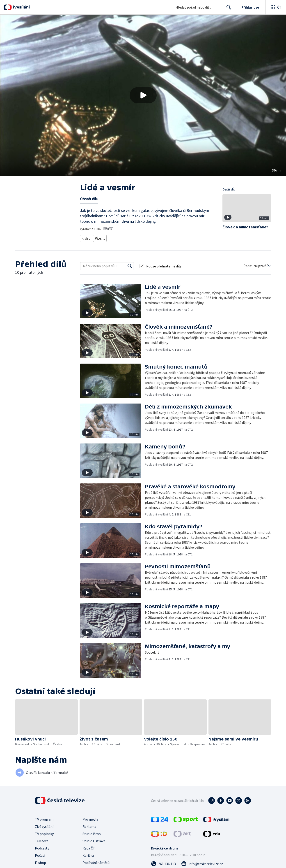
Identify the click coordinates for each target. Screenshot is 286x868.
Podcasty (42, 847)
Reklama (89, 825)
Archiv (86, 238)
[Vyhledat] (130, 265)
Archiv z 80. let (105, 238)
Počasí (40, 854)
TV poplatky (44, 832)
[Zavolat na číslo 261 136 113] (163, 862)
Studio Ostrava (94, 839)
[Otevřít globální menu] (276, 7)
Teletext (42, 839)
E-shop (40, 861)
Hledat (228, 9)
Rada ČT (89, 847)
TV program (44, 818)
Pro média (90, 818)
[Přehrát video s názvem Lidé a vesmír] (143, 95)
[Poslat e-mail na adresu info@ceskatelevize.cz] (202, 862)
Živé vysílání (44, 825)
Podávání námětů (96, 861)
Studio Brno (92, 832)
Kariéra (88, 854)
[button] (143, 95)
